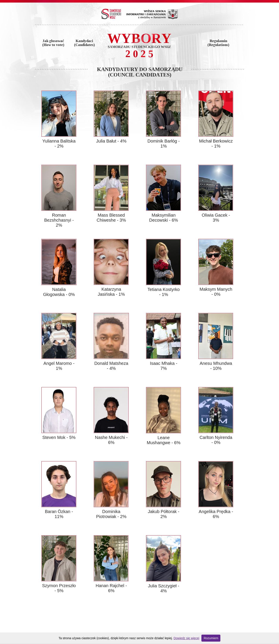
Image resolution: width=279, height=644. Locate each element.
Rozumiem (211, 638)
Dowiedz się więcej (186, 638)
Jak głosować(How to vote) (53, 43)
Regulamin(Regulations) (218, 43)
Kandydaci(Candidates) (84, 43)
